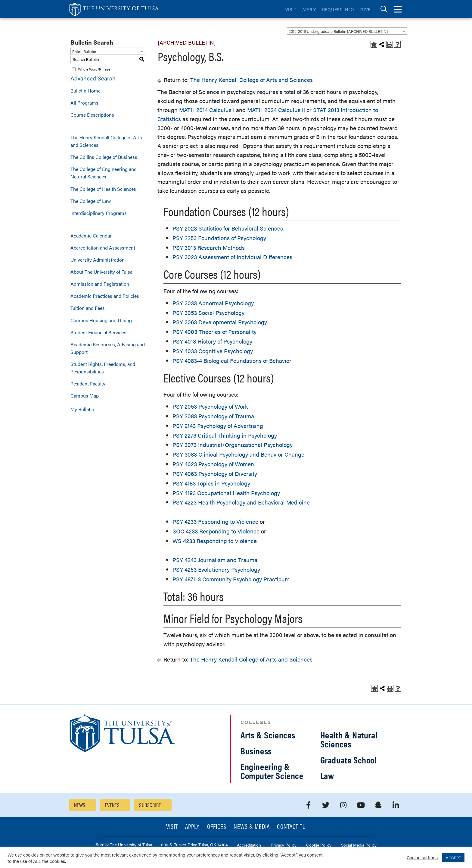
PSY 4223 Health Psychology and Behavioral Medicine (241, 502)
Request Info (338, 9)
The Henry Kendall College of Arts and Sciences (106, 141)
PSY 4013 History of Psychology (212, 341)
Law (327, 775)
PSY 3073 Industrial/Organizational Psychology (233, 445)
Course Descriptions (92, 115)
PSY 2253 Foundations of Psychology (219, 238)
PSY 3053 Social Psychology (208, 313)
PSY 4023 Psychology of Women (213, 464)
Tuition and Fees (88, 308)
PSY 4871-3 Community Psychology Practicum (231, 579)
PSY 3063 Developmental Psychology (220, 322)
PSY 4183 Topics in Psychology (211, 483)
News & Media (252, 827)
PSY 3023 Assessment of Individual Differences (232, 257)
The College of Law (91, 201)
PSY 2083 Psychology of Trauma (213, 416)
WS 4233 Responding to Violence (215, 541)
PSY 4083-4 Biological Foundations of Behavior (232, 361)
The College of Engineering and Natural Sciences (104, 173)
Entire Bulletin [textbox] (84, 51)
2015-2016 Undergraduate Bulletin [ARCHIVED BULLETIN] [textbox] (338, 31)
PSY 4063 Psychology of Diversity (215, 474)
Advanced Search (93, 78)
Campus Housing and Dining (101, 320)
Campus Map (85, 396)
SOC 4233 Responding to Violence (216, 531)
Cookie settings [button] (422, 857)
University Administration (98, 260)
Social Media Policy (359, 845)
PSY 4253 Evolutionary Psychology (216, 569)
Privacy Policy (284, 845)
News (80, 805)
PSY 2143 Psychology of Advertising (218, 426)
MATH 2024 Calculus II (276, 110)
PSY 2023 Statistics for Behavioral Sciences (228, 228)
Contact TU (291, 827)
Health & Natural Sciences (349, 739)
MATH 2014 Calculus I (207, 110)
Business (256, 751)
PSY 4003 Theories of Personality (214, 332)
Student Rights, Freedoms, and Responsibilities (103, 368)
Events (112, 805)
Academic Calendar (91, 236)
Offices (217, 827)
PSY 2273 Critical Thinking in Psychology (225, 435)
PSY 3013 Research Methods (209, 248)
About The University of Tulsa (101, 272)
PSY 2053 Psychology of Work (210, 406)
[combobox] (347, 31)
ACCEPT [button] (453, 858)
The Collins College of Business (104, 157)
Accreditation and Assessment (103, 248)
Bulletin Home (85, 91)
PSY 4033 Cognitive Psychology (213, 351)
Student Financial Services (98, 332)
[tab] (384, 9)
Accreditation (249, 845)
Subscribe (150, 805)
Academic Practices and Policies (105, 296)
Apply (309, 9)
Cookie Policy (319, 845)
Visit (291, 9)
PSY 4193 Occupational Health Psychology (226, 493)
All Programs (84, 103)
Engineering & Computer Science (272, 771)
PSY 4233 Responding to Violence (215, 522)
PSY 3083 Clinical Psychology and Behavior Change (238, 454)
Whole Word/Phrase (94, 69)
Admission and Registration (100, 284)
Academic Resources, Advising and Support (108, 348)
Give (365, 9)
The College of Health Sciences (103, 189)
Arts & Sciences (268, 735)
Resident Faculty (88, 384)
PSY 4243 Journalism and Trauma (215, 560)
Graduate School (349, 760)
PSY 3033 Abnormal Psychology (213, 303)
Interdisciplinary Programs (99, 213)
